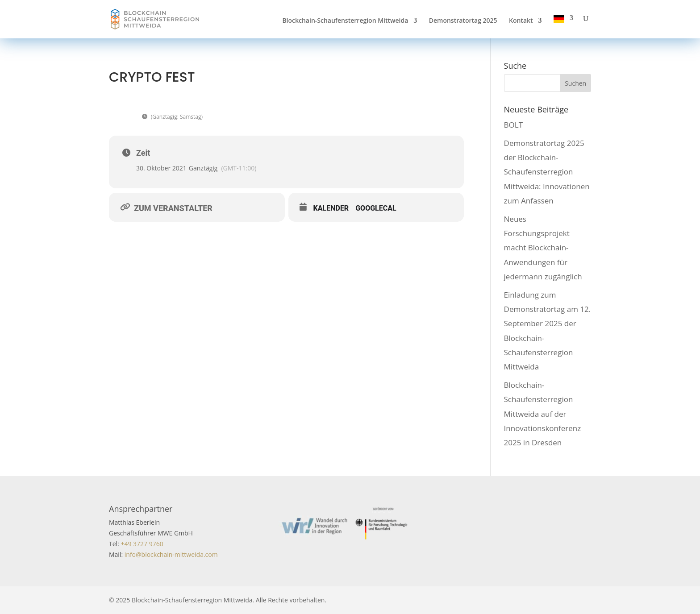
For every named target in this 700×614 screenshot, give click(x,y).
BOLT (513, 125)
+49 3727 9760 (141, 544)
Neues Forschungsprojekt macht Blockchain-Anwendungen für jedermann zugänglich (543, 248)
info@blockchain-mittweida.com (171, 554)
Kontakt (521, 21)
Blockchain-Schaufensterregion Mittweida (345, 21)
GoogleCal (376, 208)
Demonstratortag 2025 (463, 21)
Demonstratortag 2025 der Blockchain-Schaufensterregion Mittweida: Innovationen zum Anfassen (547, 172)
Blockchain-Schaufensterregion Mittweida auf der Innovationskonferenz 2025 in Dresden (543, 414)
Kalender (331, 208)
